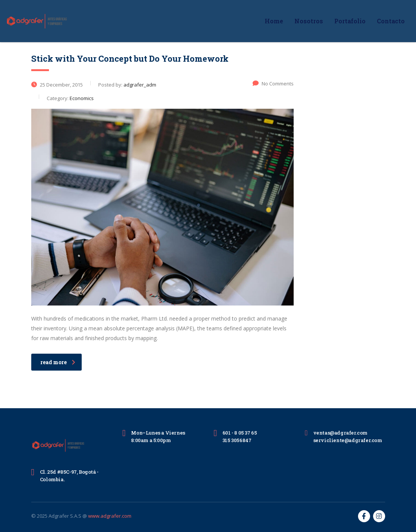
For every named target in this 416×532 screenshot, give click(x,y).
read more (58, 362)
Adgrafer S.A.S (65, 516)
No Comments (273, 84)
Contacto (391, 21)
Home (274, 21)
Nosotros (309, 21)
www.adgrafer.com (110, 516)
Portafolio (350, 21)
